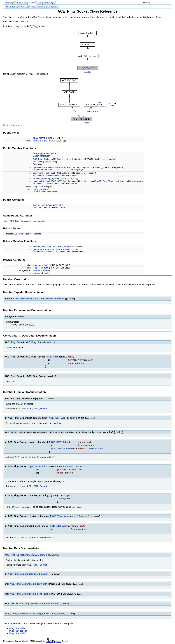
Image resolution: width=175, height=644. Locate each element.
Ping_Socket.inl (18, 631)
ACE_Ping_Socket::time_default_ (48, 611)
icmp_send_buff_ (41, 265)
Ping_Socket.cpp (18, 628)
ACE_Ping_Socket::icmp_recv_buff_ (29, 582)
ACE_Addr (56, 159)
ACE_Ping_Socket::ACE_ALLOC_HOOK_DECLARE (32, 553)
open (35, 168)
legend (87, 72)
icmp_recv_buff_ (41, 268)
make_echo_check (42, 181)
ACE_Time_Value (105, 181)
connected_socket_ (42, 273)
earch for (147, 3)
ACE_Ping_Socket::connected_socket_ (29, 572)
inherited (37, 234)
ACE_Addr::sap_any (71, 168)
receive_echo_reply (42, 247)
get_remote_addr (41, 250)
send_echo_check (41, 173)
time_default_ (136, 181)
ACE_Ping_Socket (41, 154)
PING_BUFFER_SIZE (43, 138)
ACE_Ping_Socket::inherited (49, 299)
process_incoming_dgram (45, 179)
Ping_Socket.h (17, 626)
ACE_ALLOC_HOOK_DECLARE (48, 206)
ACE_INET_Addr (59, 173)
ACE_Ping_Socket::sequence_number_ (40, 602)
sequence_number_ (42, 271)
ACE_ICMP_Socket (22, 234)
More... (160, 17)
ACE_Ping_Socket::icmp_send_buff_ (29, 592)
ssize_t (71, 179)
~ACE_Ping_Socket (42, 162)
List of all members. (13, 125)
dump (36, 190)
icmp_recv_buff (40, 187)
